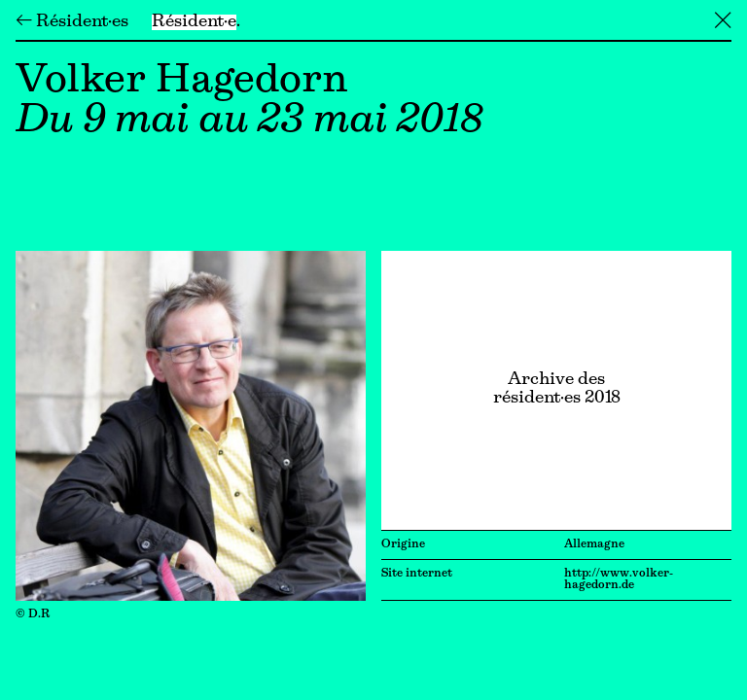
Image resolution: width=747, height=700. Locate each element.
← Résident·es (72, 22)
